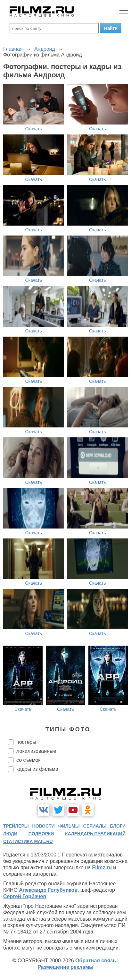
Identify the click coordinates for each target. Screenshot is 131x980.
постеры (26, 742)
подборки (41, 834)
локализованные (36, 751)
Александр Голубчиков (48, 890)
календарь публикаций (95, 834)
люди (10, 834)
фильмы (69, 826)
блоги (118, 826)
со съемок (28, 760)
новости (44, 826)
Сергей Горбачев (25, 896)
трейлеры (16, 826)
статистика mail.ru (28, 841)
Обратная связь (96, 961)
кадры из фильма (37, 769)
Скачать (34, 129)
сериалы (95, 826)
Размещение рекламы (65, 967)
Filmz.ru (102, 868)
